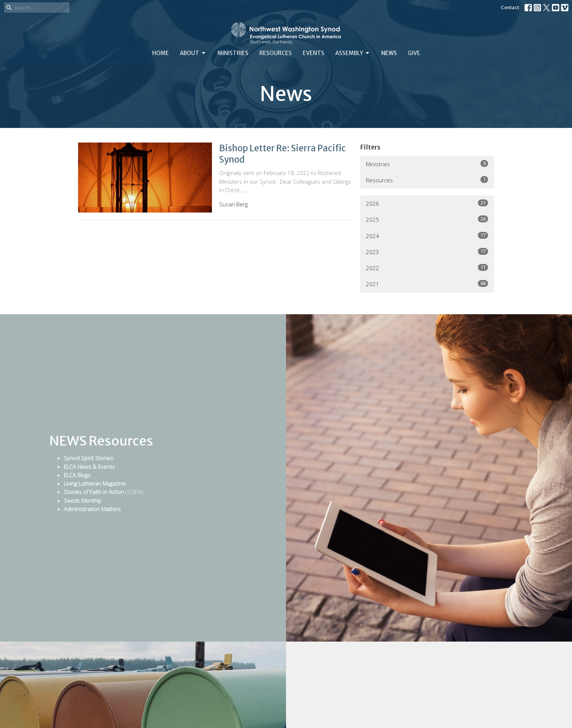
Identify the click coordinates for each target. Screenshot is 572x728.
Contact (510, 7)
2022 (427, 268)
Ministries (233, 53)
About (193, 53)
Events (314, 53)
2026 (427, 203)
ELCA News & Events (89, 467)
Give (414, 53)
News (389, 53)
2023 (427, 252)
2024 (427, 236)
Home (161, 53)
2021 (427, 284)
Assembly (353, 53)
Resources (276, 53)
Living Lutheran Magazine (95, 483)
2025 (427, 219)
